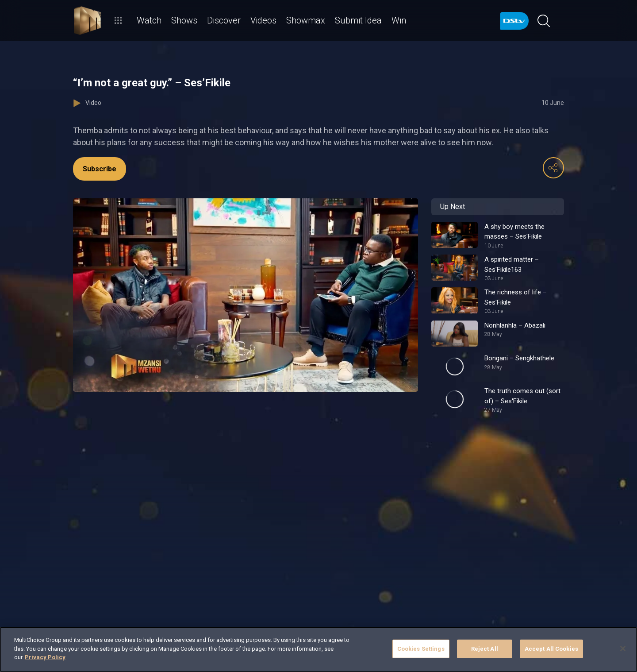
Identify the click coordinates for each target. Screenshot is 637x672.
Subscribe (100, 169)
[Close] (623, 649)
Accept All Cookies (551, 649)
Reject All (485, 649)
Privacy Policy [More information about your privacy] (45, 657)
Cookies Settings (421, 649)
